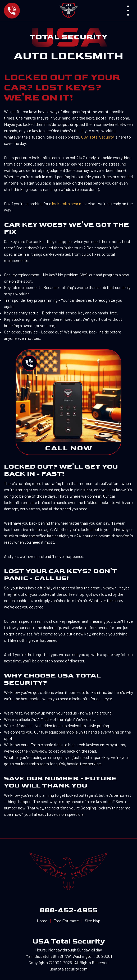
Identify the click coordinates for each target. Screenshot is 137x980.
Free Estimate (66, 921)
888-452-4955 (69, 910)
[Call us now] (28, 11)
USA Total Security (97, 137)
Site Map (93, 921)
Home (42, 921)
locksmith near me (68, 203)
